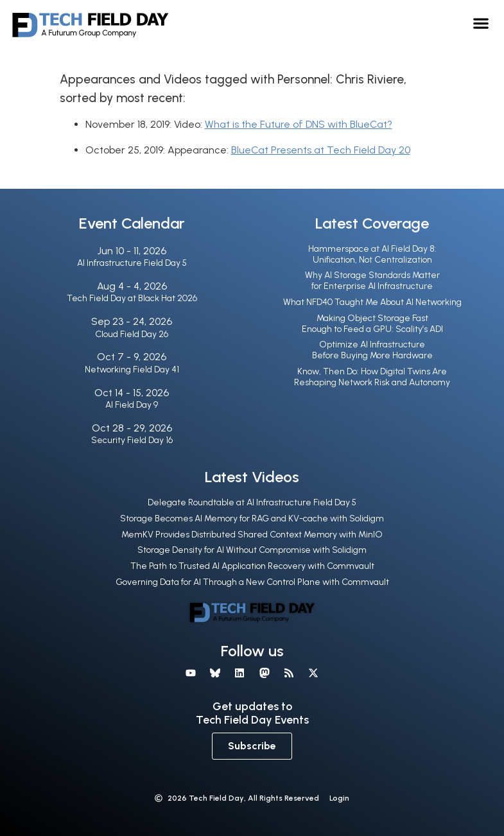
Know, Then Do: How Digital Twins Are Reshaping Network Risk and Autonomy (372, 377)
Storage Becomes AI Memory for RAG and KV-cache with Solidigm (252, 518)
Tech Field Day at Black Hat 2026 (132, 298)
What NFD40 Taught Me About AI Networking (372, 302)
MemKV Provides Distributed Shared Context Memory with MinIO (252, 535)
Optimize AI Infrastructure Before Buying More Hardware (372, 350)
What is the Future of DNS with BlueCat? (299, 124)
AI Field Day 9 (132, 405)
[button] (481, 23)
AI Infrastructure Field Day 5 (132, 263)
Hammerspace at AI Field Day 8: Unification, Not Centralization (372, 254)
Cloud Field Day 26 (132, 334)
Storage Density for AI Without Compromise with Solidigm (252, 550)
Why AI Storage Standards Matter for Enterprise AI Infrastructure (372, 281)
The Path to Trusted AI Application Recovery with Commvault (252, 566)
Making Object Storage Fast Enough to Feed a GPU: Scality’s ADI (372, 324)
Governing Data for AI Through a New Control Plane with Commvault (252, 582)
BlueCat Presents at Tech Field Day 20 (321, 150)
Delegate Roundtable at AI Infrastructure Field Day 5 (252, 502)
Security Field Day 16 (132, 440)
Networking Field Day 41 (132, 370)
